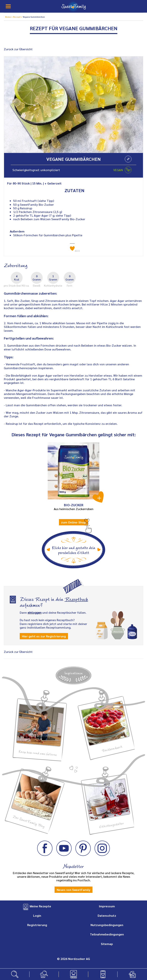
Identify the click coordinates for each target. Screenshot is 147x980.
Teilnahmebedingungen (107, 934)
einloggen (35, 612)
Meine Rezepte (40, 906)
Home (8, 17)
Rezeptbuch (76, 599)
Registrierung (37, 925)
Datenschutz (107, 915)
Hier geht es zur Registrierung (44, 636)
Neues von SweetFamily (73, 890)
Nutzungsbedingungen (107, 925)
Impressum (107, 906)
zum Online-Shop (73, 522)
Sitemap (107, 944)
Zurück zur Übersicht (18, 49)
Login (37, 915)
